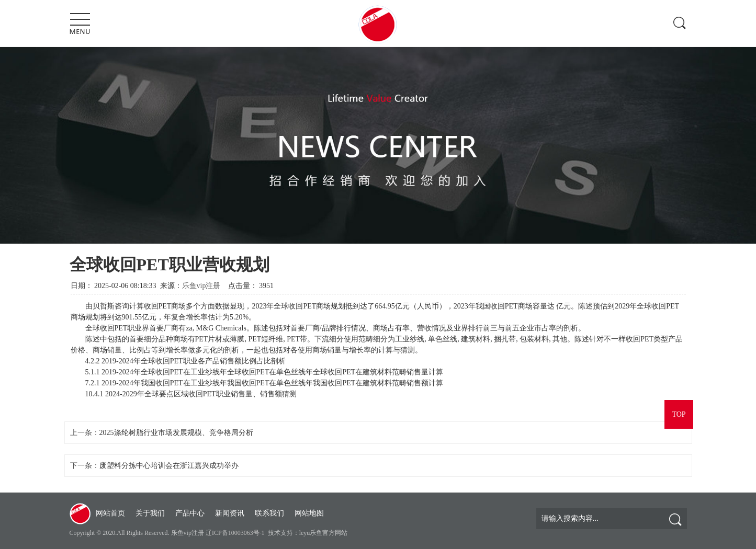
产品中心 (190, 513)
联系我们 (269, 513)
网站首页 (110, 513)
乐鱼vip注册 (201, 286)
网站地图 (309, 513)
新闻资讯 (230, 513)
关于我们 (150, 513)
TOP (679, 414)
